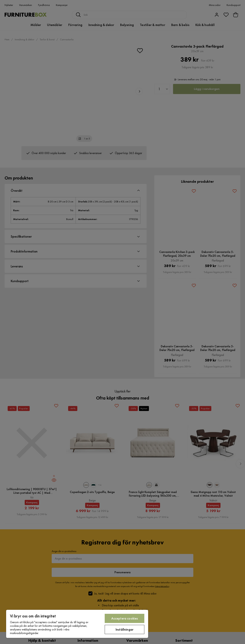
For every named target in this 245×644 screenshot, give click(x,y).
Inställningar (125, 629)
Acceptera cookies (125, 618)
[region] (77, 624)
